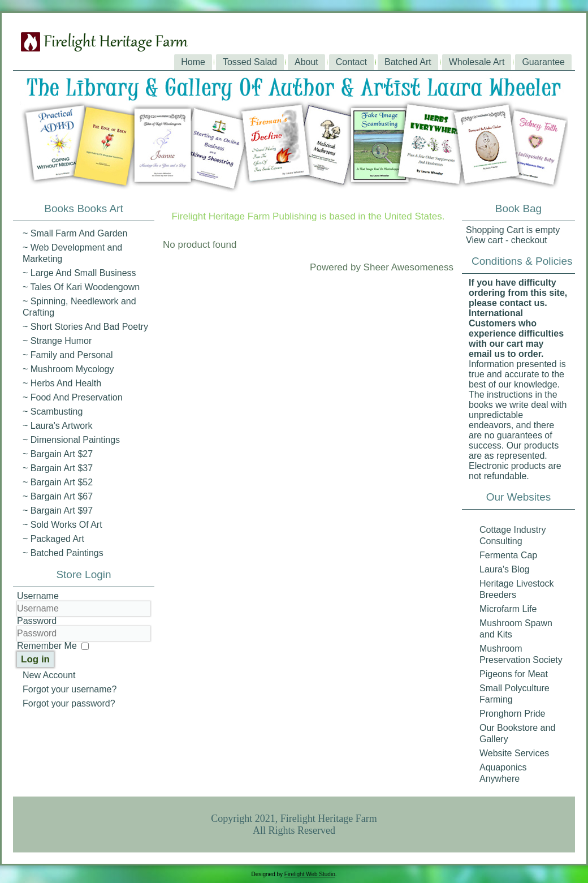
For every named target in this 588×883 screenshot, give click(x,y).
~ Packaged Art (53, 539)
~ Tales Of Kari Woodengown (81, 287)
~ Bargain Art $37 (58, 468)
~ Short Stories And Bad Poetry (85, 327)
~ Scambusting (53, 412)
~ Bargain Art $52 (58, 482)
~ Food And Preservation (73, 397)
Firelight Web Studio (310, 874)
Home (193, 62)
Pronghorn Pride (513, 714)
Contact (351, 62)
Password (37, 621)
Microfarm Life (508, 609)
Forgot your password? (69, 703)
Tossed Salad (250, 62)
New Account (49, 675)
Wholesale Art (477, 62)
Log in (35, 659)
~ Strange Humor (57, 341)
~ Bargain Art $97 (58, 511)
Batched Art (408, 62)
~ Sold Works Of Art (62, 525)
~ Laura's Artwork (58, 426)
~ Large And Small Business (79, 273)
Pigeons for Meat (514, 674)
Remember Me (47, 646)
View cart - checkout (507, 240)
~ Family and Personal (68, 355)
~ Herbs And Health (62, 383)
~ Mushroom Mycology (68, 369)
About (306, 62)
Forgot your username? (70, 689)
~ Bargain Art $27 (58, 454)
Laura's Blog (504, 569)
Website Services (514, 753)
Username (38, 596)
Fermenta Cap (508, 555)
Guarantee (543, 62)
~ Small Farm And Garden (75, 233)
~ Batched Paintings (63, 553)
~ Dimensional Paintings (71, 440)
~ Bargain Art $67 (58, 496)
